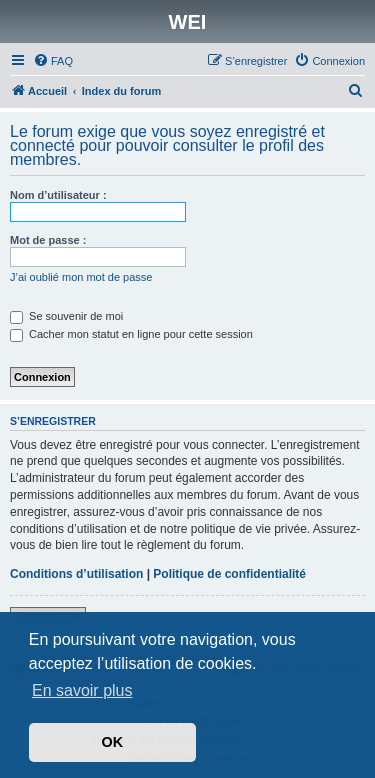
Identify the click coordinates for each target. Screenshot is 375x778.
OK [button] (113, 742)
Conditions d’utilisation (76, 574)
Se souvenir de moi (66, 316)
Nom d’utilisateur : (58, 195)
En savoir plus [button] (82, 690)
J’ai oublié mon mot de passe (81, 277)
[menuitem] (53, 61)
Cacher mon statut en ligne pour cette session (131, 334)
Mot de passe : (48, 240)
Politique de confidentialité (229, 574)
